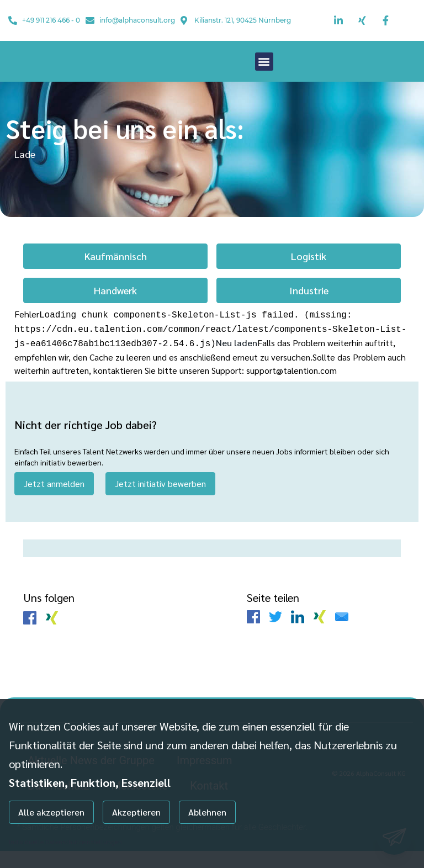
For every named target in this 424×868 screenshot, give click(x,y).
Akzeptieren (136, 812)
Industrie (309, 310)
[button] (264, 72)
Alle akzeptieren (51, 812)
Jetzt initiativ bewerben (160, 500)
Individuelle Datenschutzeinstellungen (65, 841)
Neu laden (237, 360)
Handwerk (115, 310)
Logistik (309, 276)
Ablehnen (207, 812)
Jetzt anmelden (54, 500)
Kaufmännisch (116, 276)
